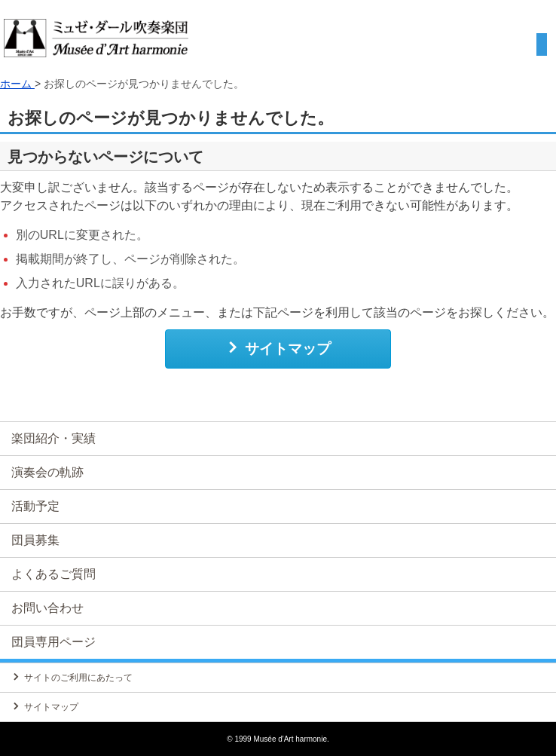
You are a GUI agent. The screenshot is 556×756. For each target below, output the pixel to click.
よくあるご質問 (53, 574)
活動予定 (35, 506)
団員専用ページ (53, 642)
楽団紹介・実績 (53, 438)
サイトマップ (278, 348)
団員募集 (35, 540)
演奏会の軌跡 (47, 472)
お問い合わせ (47, 608)
